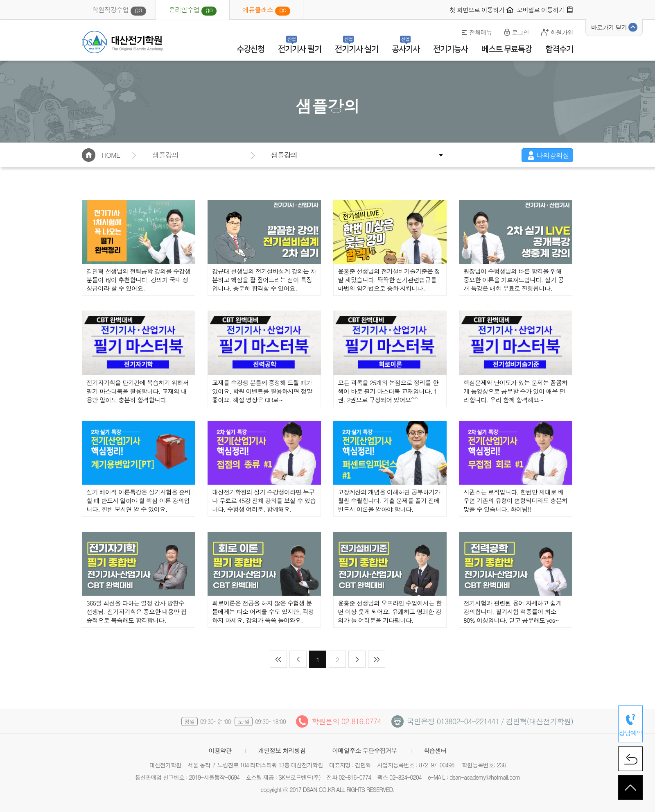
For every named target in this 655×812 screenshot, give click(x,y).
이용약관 (220, 750)
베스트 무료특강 (507, 49)
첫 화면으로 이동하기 (477, 10)
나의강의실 (553, 155)
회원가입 (562, 32)
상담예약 (630, 733)
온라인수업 (193, 10)
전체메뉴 (481, 32)
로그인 (520, 32)
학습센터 (435, 750)
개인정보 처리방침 (282, 750)
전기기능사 (451, 49)
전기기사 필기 (300, 49)
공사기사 (406, 49)
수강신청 (251, 49)
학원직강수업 (119, 10)
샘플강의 (284, 155)
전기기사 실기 (357, 49)
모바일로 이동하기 (540, 10)
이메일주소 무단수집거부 (365, 750)
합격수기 (559, 49)
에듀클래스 (266, 10)
